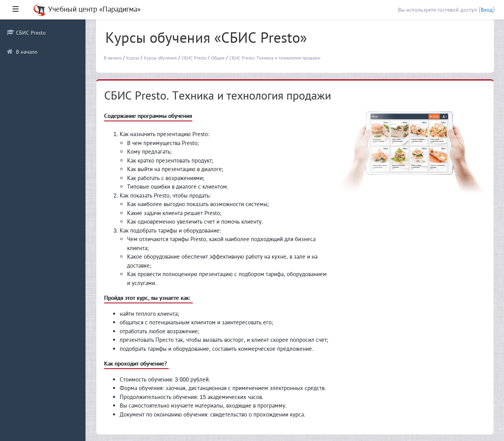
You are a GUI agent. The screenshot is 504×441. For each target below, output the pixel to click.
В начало (113, 58)
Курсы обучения (160, 58)
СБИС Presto (194, 58)
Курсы (133, 58)
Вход (487, 10)
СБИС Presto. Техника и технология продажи (275, 58)
